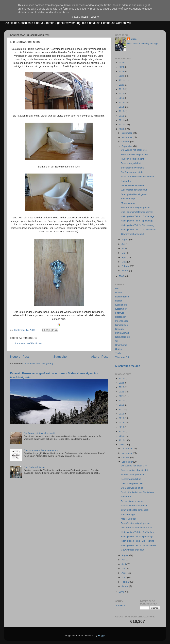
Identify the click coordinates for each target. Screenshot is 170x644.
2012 (122, 116)
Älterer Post (99, 357)
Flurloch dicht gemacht (132, 159)
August (125, 240)
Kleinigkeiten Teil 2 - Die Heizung (138, 225)
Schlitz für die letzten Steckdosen (138, 176)
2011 (122, 120)
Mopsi (134, 39)
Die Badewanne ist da (132, 172)
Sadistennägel (128, 199)
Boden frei (126, 181)
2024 (122, 67)
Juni (124, 248)
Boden (119, 293)
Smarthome (121, 345)
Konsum (120, 329)
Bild (117, 289)
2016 (122, 98)
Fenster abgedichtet (131, 163)
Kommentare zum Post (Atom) (38, 364)
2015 (122, 102)
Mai (124, 253)
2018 (122, 89)
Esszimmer (121, 309)
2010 (122, 125)
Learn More (80, 17)
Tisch (118, 353)
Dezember (127, 133)
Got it (95, 17)
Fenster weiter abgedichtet (134, 154)
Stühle (118, 349)
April (124, 257)
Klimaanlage (122, 325)
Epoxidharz (121, 305)
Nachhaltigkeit (122, 337)
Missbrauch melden (128, 366)
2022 (122, 76)
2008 (122, 276)
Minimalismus (122, 333)
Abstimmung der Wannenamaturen (41, 450)
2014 (122, 107)
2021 (122, 80)
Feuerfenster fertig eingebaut (136, 208)
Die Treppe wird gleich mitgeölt (39, 433)
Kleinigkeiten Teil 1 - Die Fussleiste (139, 230)
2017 (122, 94)
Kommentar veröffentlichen (28, 343)
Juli (124, 244)
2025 (122, 63)
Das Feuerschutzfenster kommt (137, 212)
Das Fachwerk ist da (34, 467)
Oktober (126, 142)
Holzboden (121, 317)
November (127, 137)
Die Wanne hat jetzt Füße (134, 150)
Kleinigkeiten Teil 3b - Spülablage (138, 216)
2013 (122, 111)
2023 (122, 72)
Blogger (102, 636)
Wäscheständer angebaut (134, 190)
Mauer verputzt (129, 203)
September (127, 146)
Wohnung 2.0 (122, 357)
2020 (122, 85)
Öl (116, 341)
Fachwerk (120, 313)
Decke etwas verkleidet (133, 185)
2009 (122, 129)
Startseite (60, 357)
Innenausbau (122, 321)
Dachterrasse (122, 297)
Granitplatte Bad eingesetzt (135, 194)
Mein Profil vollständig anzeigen (143, 43)
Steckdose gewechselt (132, 168)
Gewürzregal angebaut (133, 234)
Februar (126, 266)
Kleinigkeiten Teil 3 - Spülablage (137, 221)
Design (119, 301)
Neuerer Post (19, 357)
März (124, 262)
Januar (125, 271)
